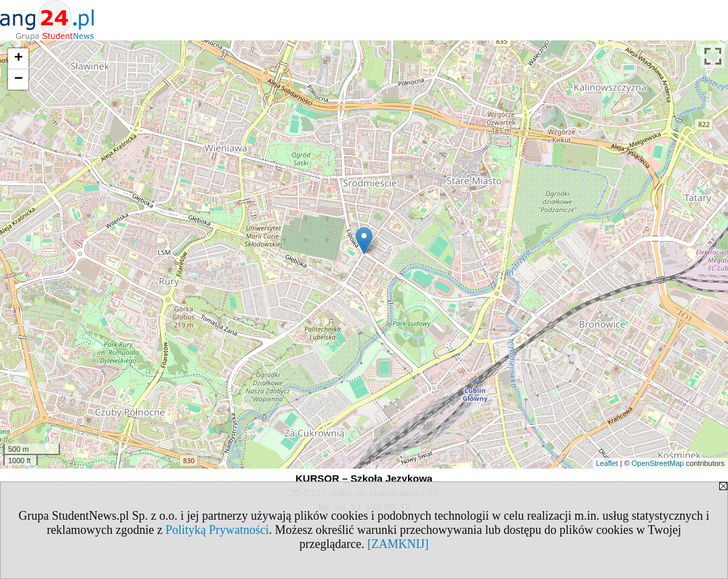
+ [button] (19, 59)
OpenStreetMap (658, 463)
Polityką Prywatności (218, 530)
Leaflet (607, 463)
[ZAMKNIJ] (398, 544)
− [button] (19, 79)
